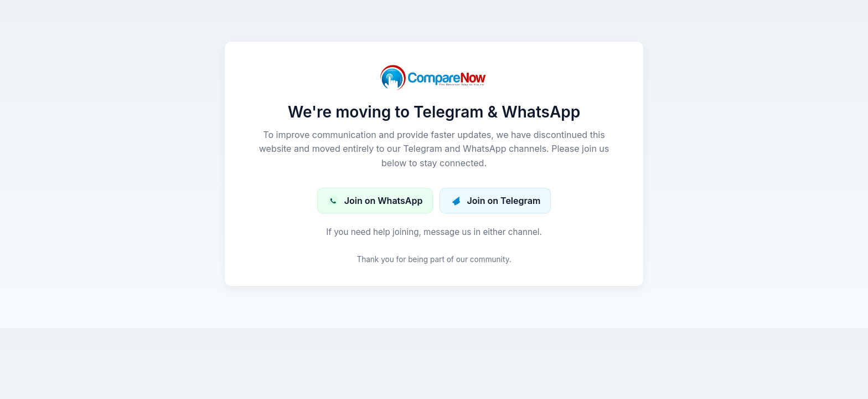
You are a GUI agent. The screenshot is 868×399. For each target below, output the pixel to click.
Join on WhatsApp (375, 201)
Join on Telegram (495, 201)
